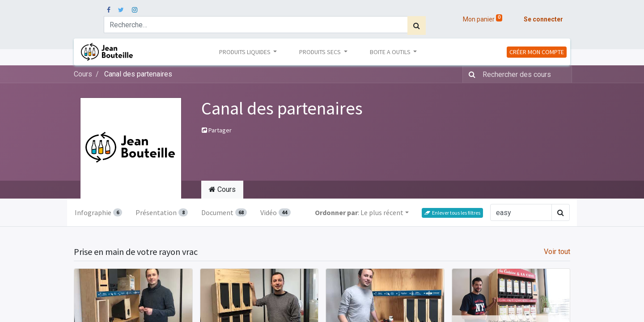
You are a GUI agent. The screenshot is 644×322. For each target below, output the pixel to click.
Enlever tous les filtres (452, 213)
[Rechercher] (417, 25)
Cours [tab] (222, 189)
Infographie (98, 212)
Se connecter (543, 19)
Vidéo (275, 212)
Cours (83, 74)
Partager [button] (217, 130)
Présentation (161, 212)
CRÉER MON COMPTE (537, 52)
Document (224, 212)
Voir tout (557, 252)
